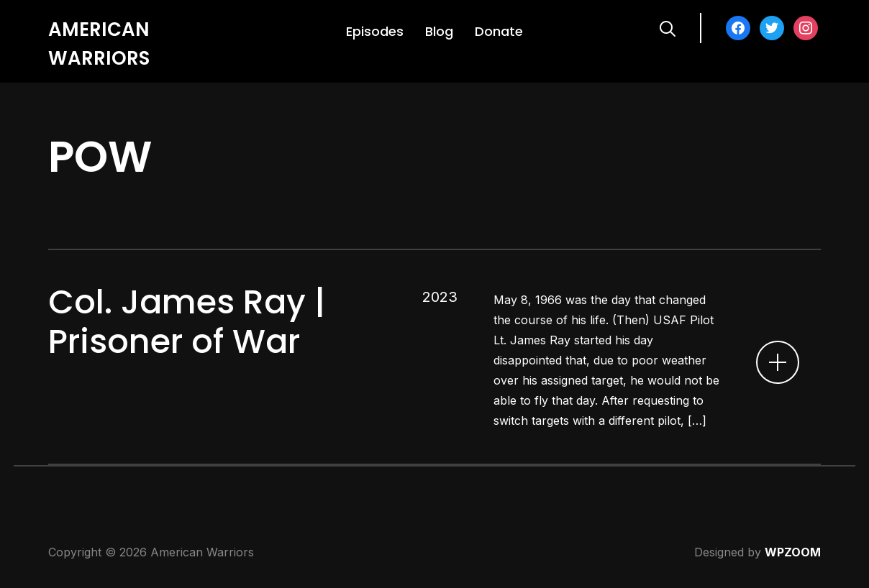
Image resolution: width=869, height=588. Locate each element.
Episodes (375, 31)
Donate (499, 31)
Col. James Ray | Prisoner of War (187, 322)
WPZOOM (793, 552)
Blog (439, 31)
